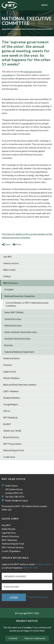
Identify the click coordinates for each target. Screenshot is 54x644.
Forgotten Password (38, 597)
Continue (13, 638)
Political (7, 276)
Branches (9, 345)
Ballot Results (9, 529)
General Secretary (13, 319)
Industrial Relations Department (19, 352)
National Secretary (13, 326)
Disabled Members (12, 398)
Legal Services (9, 533)
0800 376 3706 (30, 568)
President (9, 290)
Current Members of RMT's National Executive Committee (27, 304)
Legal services (10, 372)
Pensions (8, 365)
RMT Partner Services (13, 547)
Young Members (11, 404)
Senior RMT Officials (14, 312)
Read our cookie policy (35, 638)
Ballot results (9, 270)
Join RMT (8, 257)
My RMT (7, 424)
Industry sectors (11, 263)
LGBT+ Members (11, 391)
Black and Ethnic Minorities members (20, 385)
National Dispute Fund (14, 450)
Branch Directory (11, 437)
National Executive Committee (20, 296)
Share (6, 244)
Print (17, 244)
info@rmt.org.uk (20, 500)
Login (14, 597)
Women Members (12, 378)
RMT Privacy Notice (12, 444)
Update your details (12, 431)
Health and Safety (11, 358)
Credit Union (9, 457)
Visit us (7, 411)
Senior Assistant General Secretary (21, 332)
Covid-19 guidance (11, 551)
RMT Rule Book (10, 418)
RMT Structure (11, 283)
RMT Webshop (9, 540)
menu (45, 5)
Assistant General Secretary (17, 339)
